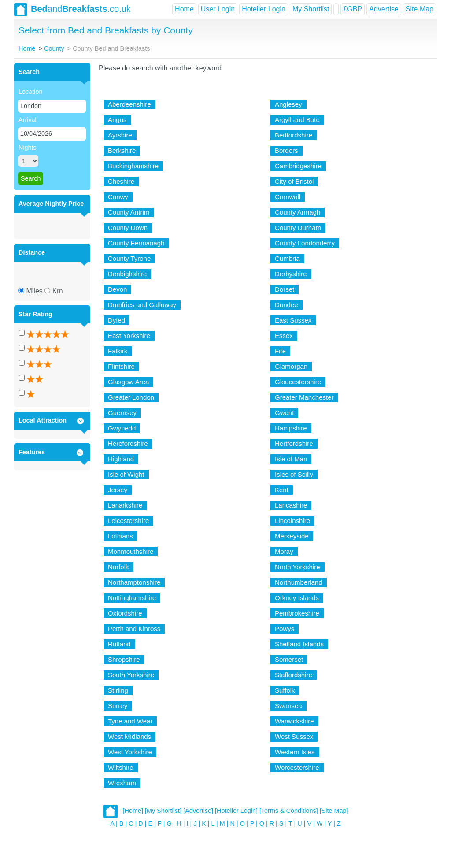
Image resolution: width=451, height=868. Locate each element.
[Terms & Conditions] (289, 811)
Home (184, 9)
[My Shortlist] (163, 811)
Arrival (28, 120)
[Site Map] (334, 811)
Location (30, 92)
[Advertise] (198, 811)
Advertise (384, 9)
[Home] (133, 811)
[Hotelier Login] (236, 811)
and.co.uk (72, 10)
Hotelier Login (264, 9)
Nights (28, 148)
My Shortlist (311, 9)
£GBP (353, 9)
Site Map (420, 9)
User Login (218, 9)
